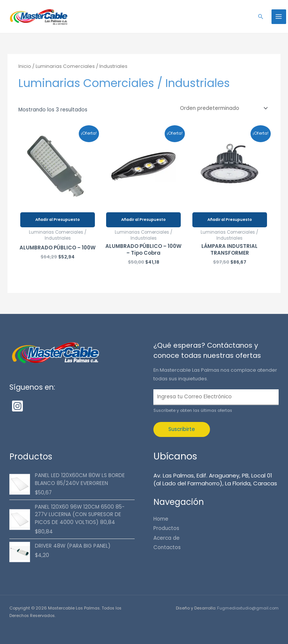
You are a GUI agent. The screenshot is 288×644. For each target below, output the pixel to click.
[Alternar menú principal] (279, 17)
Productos (166, 528)
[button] (261, 17)
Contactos (167, 547)
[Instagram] (17, 406)
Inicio (25, 66)
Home (161, 519)
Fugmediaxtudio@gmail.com (248, 608)
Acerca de (166, 538)
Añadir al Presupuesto (58, 220)
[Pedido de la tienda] (223, 109)
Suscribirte (182, 429)
